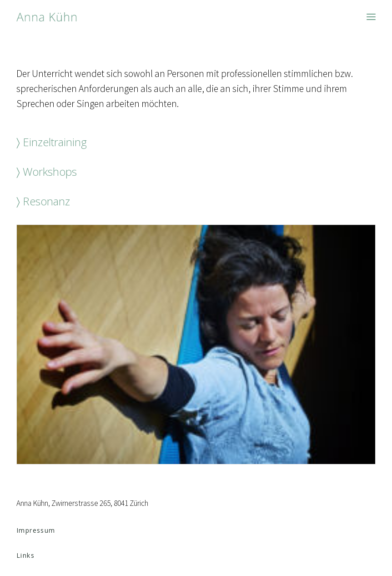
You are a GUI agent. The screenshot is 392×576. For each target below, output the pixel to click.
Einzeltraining (55, 142)
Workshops (50, 171)
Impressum (36, 530)
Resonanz (46, 201)
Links (25, 555)
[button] (371, 17)
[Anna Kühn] (47, 17)
